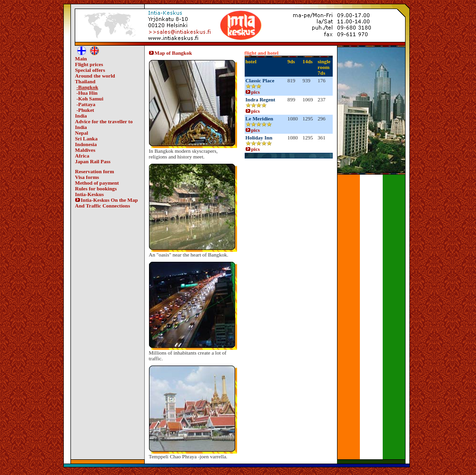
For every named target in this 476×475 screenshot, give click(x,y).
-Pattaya (86, 104)
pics (253, 92)
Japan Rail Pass (93, 161)
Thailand (85, 81)
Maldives (85, 150)
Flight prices (89, 64)
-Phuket (85, 110)
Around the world (95, 76)
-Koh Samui (90, 99)
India (81, 116)
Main (81, 59)
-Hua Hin (87, 93)
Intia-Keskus (90, 194)
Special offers (90, 70)
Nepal (82, 133)
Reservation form (95, 171)
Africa (82, 156)
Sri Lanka (86, 139)
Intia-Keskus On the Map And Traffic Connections (107, 203)
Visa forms (87, 177)
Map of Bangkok (171, 53)
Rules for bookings (96, 188)
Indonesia (86, 144)
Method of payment (97, 183)
